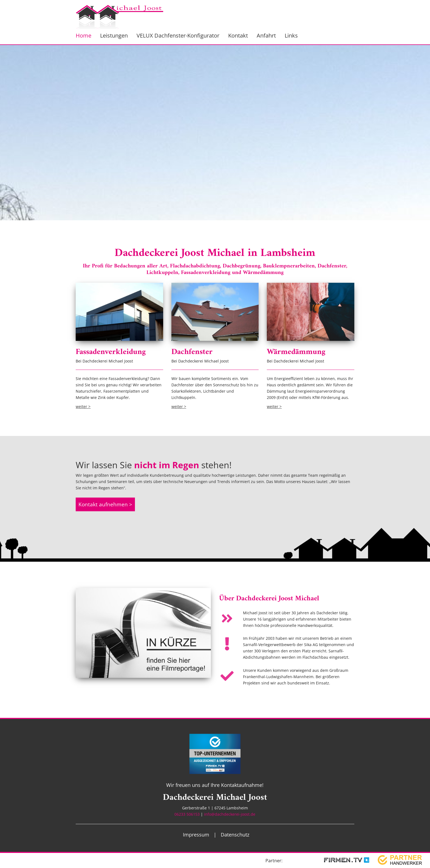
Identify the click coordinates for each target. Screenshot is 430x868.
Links (291, 35)
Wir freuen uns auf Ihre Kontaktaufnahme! (215, 785)
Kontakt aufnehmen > (105, 504)
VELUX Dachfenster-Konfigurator (178, 35)
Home (84, 35)
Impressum (196, 835)
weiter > (83, 406)
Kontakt (238, 35)
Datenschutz (235, 835)
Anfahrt (266, 35)
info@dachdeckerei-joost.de (230, 814)
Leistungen (114, 35)
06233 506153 (187, 814)
